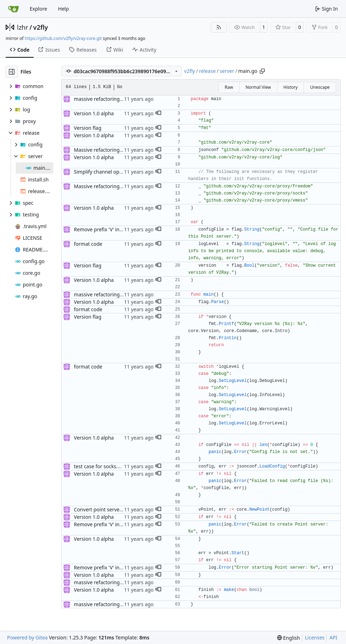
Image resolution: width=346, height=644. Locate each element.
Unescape (320, 87)
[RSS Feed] (219, 27)
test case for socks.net (99, 466)
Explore (38, 9)
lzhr (23, 27)
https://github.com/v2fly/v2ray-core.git (63, 38)
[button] (158, 114)
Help (63, 9)
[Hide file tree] (12, 72)
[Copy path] (262, 71)
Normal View (258, 87)
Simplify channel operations (106, 172)
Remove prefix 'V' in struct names (112, 229)
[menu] (289, 638)
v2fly (41, 27)
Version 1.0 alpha (94, 113)
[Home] (13, 9)
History (291, 87)
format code (88, 244)
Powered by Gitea (27, 637)
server (227, 71)
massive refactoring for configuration (117, 99)
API (333, 637)
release (207, 71)
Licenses (315, 637)
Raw (229, 87)
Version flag (88, 128)
